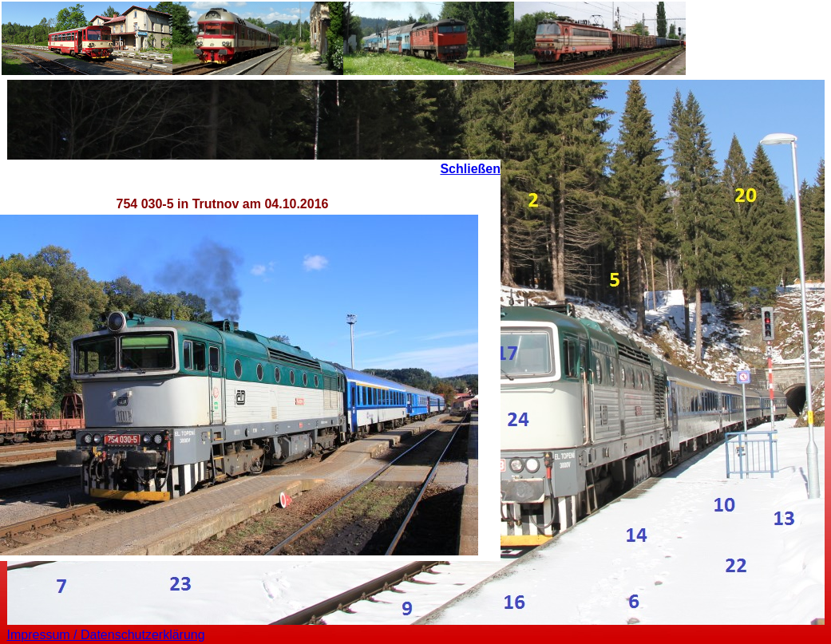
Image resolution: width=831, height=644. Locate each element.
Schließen (470, 169)
